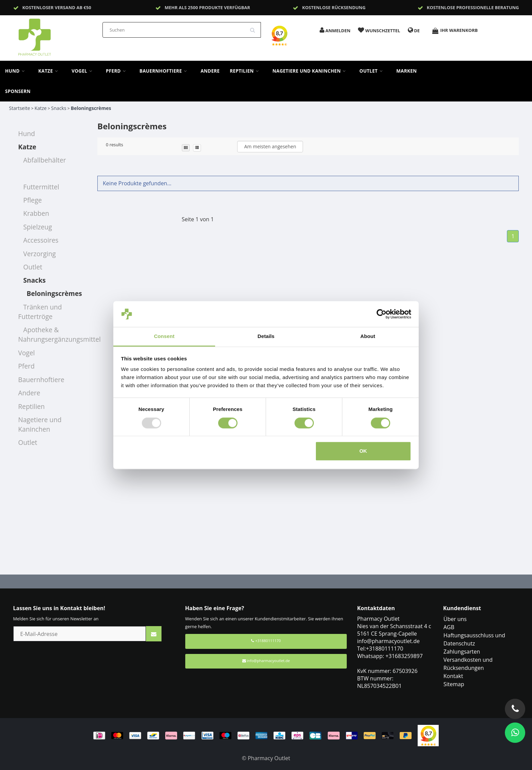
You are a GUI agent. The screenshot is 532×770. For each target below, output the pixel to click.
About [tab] (368, 336)
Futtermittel (41, 187)
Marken (406, 71)
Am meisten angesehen (270, 146)
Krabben (36, 213)
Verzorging (40, 254)
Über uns (455, 619)
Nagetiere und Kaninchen (311, 71)
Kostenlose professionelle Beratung (473, 7)
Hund (17, 71)
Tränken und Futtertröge (40, 312)
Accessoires (41, 240)
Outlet (373, 71)
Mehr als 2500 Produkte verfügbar (207, 7)
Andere (210, 71)
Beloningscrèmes (91, 108)
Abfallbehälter (45, 160)
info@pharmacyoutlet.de (266, 661)
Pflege (33, 200)
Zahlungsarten (462, 652)
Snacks (59, 108)
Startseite (20, 108)
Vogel (84, 71)
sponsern (18, 91)
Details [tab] (266, 336)
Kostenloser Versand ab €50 (57, 7)
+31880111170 (266, 641)
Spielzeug (38, 227)
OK (363, 451)
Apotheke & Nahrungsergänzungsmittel (60, 334)
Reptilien (246, 71)
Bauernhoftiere (165, 71)
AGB (449, 627)
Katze (50, 71)
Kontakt (453, 676)
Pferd (118, 71)
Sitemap (454, 684)
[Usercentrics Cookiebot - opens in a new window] (382, 314)
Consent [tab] (164, 336)
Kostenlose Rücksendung (334, 7)
